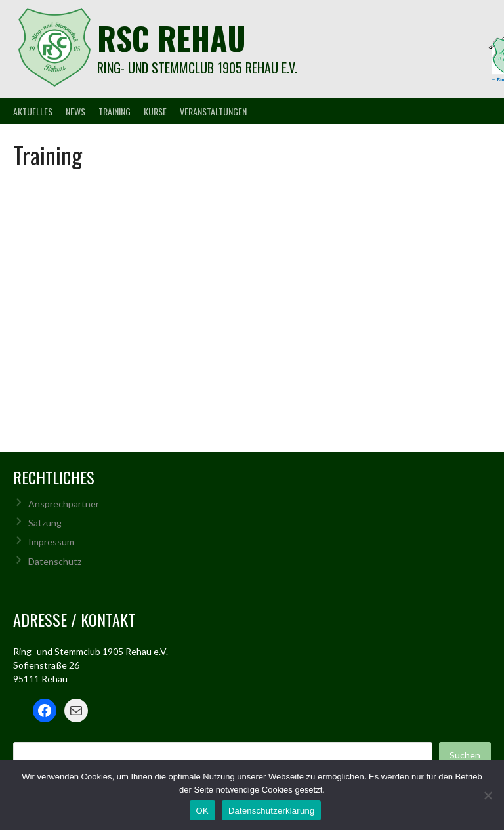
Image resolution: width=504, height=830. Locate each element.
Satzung (45, 523)
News (75, 111)
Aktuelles (33, 111)
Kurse (155, 111)
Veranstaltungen (213, 111)
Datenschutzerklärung (271, 811)
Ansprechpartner (64, 504)
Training (115, 111)
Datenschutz (55, 561)
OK (202, 811)
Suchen (465, 755)
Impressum (51, 542)
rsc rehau (172, 38)
